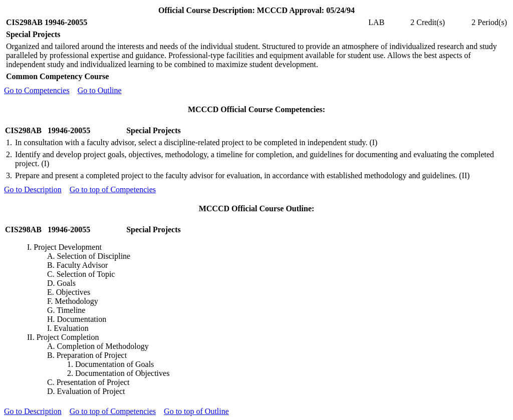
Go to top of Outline (196, 411)
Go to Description (33, 189)
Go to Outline (100, 90)
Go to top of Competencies (113, 189)
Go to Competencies (37, 90)
